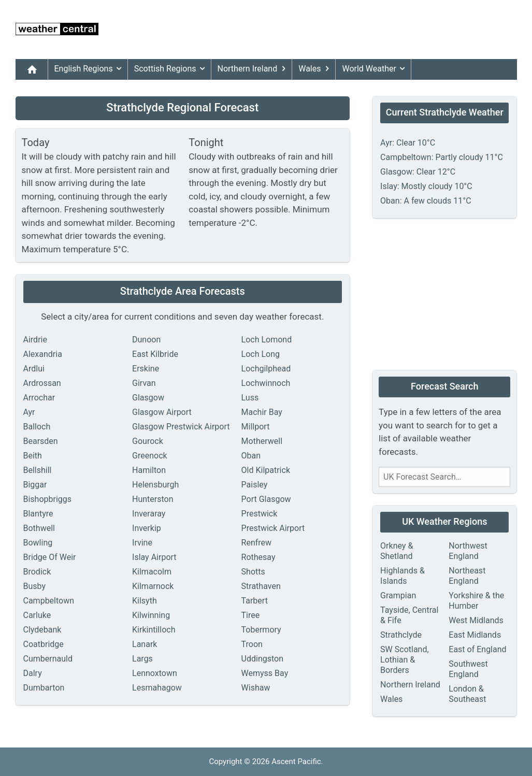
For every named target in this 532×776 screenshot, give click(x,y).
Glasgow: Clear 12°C (418, 172)
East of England (477, 649)
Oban (251, 456)
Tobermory (261, 630)
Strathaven (261, 586)
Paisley (255, 485)
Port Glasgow (266, 499)
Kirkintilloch (154, 630)
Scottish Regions (171, 69)
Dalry (33, 673)
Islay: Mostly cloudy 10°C (426, 186)
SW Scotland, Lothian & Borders (405, 660)
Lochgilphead (266, 369)
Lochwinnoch (266, 383)
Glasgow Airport (162, 412)
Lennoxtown (155, 673)
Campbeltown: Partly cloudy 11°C (442, 157)
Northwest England (468, 551)
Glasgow (148, 398)
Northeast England (467, 576)
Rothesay (258, 557)
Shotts (253, 572)
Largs (142, 659)
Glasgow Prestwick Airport (181, 427)
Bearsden (41, 441)
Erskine (146, 369)
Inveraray (149, 514)
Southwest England (468, 669)
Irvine (142, 543)
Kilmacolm (152, 572)
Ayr (29, 412)
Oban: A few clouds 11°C (426, 201)
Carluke (37, 615)
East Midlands (475, 635)
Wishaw (256, 688)
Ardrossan (42, 383)
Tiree (251, 615)
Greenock (150, 456)
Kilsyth (145, 601)
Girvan (144, 383)
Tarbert (255, 601)
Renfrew (257, 543)
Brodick (37, 572)
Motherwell (262, 441)
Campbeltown (49, 601)
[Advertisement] (328, 30)
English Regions (90, 69)
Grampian (398, 595)
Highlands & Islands (402, 576)
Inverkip (147, 528)
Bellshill (38, 470)
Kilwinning (151, 615)
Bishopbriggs (48, 499)
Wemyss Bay (265, 673)
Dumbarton (44, 688)
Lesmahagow (157, 688)
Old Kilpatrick (266, 470)
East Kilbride (155, 354)
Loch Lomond (267, 340)
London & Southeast (467, 694)
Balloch (37, 427)
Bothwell (39, 528)
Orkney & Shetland (397, 551)
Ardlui (34, 369)
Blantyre (38, 514)
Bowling (38, 543)
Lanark (145, 644)
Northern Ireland (254, 69)
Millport (256, 427)
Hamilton (149, 470)
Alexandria (43, 354)
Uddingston (262, 659)
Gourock (148, 441)
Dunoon (146, 340)
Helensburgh (155, 485)
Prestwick (260, 514)
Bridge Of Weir (50, 557)
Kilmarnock (153, 586)
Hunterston (153, 499)
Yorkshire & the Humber (476, 601)
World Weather (375, 69)
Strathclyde (401, 635)
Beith (33, 456)
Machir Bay (262, 412)
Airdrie (35, 340)
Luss (250, 398)
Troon (252, 644)
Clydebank (42, 630)
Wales (316, 69)
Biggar (35, 485)
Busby (35, 586)
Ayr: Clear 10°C (408, 143)
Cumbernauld (48, 659)
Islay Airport (154, 557)
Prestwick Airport (273, 528)
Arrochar (39, 398)
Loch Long (261, 354)
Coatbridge (44, 644)
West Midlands (476, 620)
